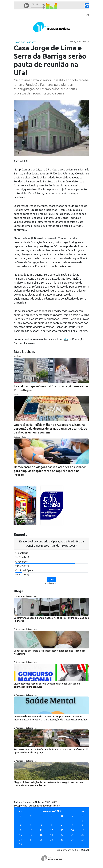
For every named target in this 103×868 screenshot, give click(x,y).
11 (41, 830)
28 (72, 840)
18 (41, 835)
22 (83, 835)
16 (20, 835)
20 (62, 835)
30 (20, 844)
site (66, 339)
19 (52, 835)
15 (83, 830)
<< (20, 811)
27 (62, 840)
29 (83, 840)
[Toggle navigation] (19, 27)
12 (52, 830)
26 (52, 840)
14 (72, 830)
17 (31, 835)
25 (41, 840)
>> (83, 811)
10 (31, 830)
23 (20, 840)
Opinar (52, 580)
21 (72, 835)
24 (31, 840)
